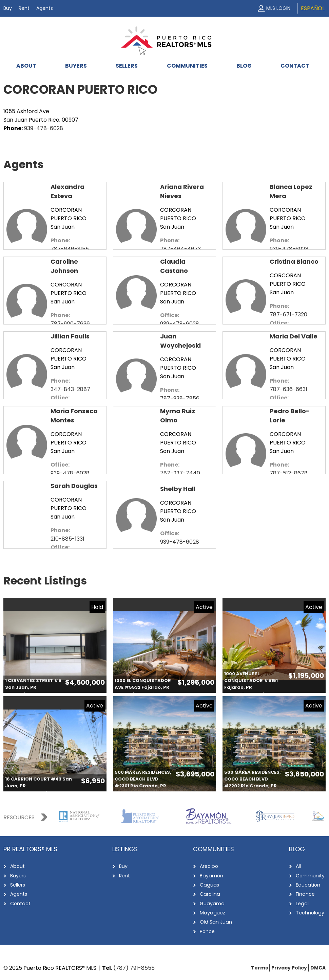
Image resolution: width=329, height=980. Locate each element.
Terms (259, 967)
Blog (244, 66)
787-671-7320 (288, 314)
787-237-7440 (180, 473)
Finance (305, 894)
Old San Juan (215, 921)
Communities (187, 66)
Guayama (212, 903)
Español (313, 8)
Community (310, 875)
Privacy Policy (289, 967)
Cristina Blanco (294, 261)
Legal (302, 903)
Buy (8, 8)
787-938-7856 (180, 398)
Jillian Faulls (70, 336)
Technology (310, 912)
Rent (24, 8)
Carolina (210, 894)
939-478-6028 (44, 128)
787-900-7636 (70, 324)
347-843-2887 (70, 389)
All (298, 866)
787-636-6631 (288, 389)
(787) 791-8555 (134, 967)
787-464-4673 (180, 249)
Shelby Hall (178, 489)
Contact (295, 66)
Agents (45, 8)
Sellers (127, 66)
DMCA (318, 967)
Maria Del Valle (294, 336)
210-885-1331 (67, 539)
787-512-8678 (289, 473)
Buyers (76, 66)
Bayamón (211, 875)
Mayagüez (212, 912)
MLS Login (278, 8)
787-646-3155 (70, 249)
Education (308, 885)
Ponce (207, 930)
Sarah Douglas (74, 486)
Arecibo (209, 866)
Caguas (209, 885)
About (26, 66)
